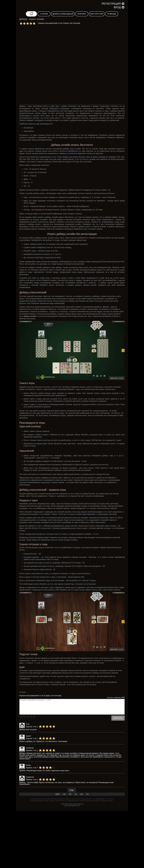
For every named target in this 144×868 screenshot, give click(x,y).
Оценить (118, 718)
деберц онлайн (30, 316)
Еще (72, 790)
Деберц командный (63, 14)
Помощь (112, 14)
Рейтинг (82, 14)
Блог (58, 794)
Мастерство (97, 14)
